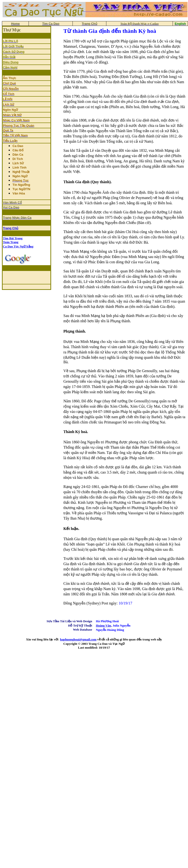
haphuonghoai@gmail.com (78, 639)
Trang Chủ (11, 228)
